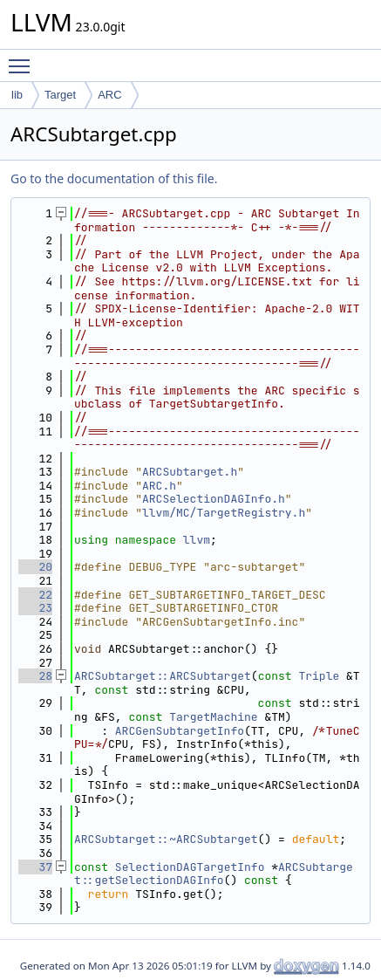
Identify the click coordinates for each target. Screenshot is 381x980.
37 (35, 867)
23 (35, 608)
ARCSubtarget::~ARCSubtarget (166, 839)
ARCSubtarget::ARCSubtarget (163, 676)
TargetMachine (213, 717)
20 (35, 567)
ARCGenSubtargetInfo (180, 731)
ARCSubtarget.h (190, 472)
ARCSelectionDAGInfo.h (214, 499)
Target (60, 95)
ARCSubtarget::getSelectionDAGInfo (214, 874)
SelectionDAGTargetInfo (190, 867)
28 (35, 676)
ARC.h (159, 486)
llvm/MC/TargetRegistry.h (224, 513)
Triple (319, 676)
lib (17, 95)
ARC (109, 95)
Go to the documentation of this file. (114, 178)
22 (35, 595)
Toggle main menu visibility (24, 58)
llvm (197, 540)
